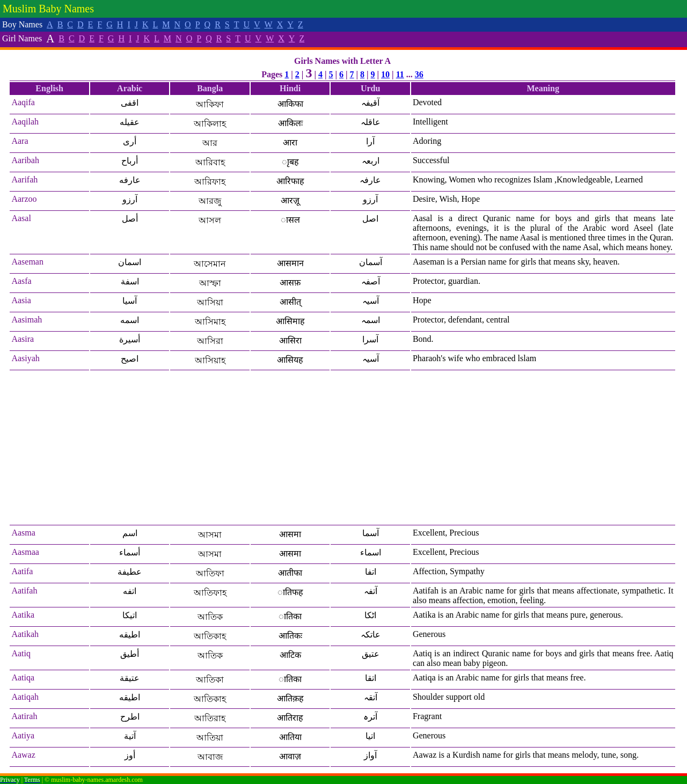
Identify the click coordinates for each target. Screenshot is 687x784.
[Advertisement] (342, 448)
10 (385, 74)
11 (400, 74)
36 (419, 74)
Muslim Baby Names (48, 9)
